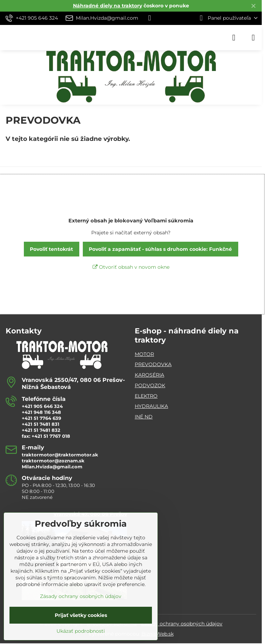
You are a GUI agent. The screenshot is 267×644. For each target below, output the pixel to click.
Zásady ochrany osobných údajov (182, 624)
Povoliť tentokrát (51, 249)
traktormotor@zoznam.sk (53, 461)
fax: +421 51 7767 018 (46, 436)
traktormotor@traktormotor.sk (60, 455)
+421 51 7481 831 (41, 424)
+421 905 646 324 (42, 406)
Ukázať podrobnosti (81, 631)
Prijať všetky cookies (81, 615)
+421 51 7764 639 (41, 418)
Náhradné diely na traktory (108, 6)
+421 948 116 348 (41, 412)
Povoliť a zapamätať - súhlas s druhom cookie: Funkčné (160, 249)
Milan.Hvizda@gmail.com (52, 467)
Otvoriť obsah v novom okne (131, 267)
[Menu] (253, 38)
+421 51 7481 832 (41, 430)
